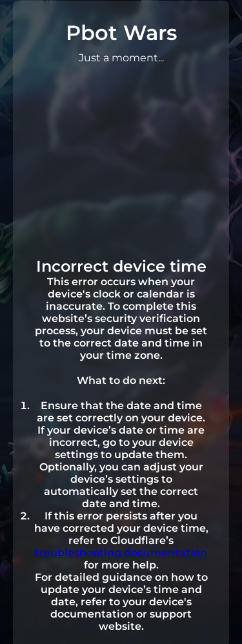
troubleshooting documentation (121, 553)
